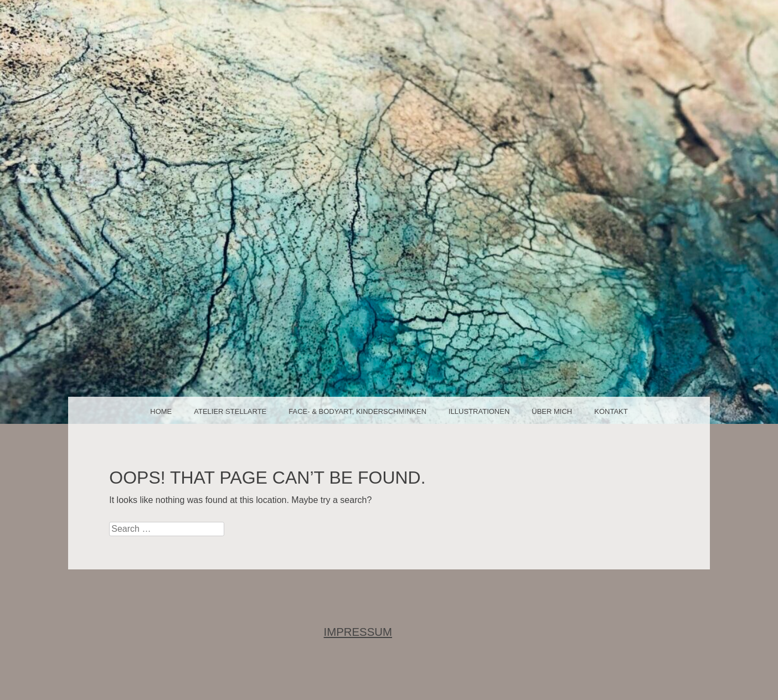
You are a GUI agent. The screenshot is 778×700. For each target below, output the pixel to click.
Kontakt (611, 411)
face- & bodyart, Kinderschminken (357, 411)
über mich (552, 411)
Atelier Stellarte (230, 411)
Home (161, 411)
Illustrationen (479, 411)
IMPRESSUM (358, 632)
